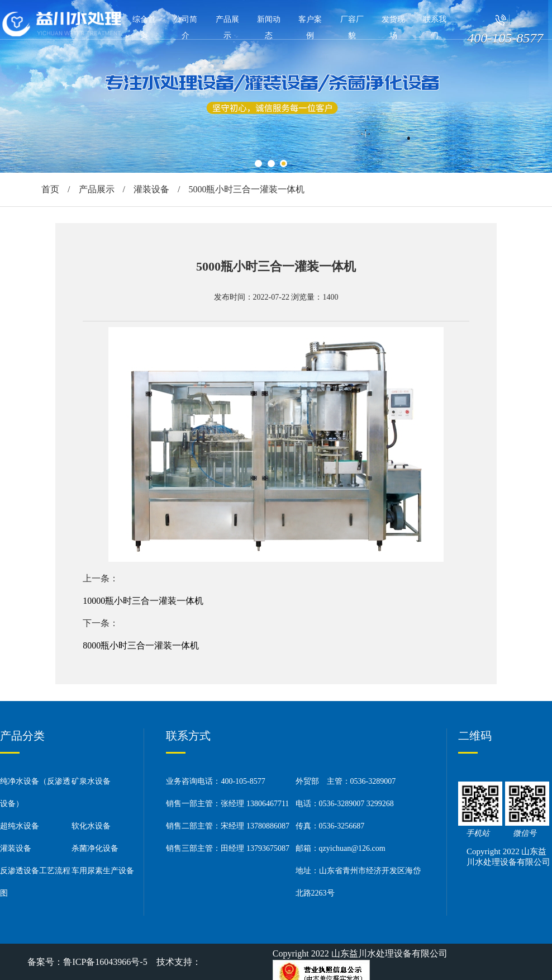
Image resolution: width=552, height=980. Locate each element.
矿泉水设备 (91, 781)
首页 (50, 189)
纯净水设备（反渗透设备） (35, 792)
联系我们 (435, 27)
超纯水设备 (20, 826)
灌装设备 (151, 189)
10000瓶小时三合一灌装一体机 (143, 601)
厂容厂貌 (352, 27)
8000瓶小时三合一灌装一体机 (141, 645)
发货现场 (393, 27)
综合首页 (144, 27)
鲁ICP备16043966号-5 (105, 962)
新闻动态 (269, 27)
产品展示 (227, 27)
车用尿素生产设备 (103, 871)
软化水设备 (91, 826)
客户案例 (310, 27)
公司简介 (185, 27)
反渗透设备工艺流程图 (35, 882)
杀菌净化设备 (95, 848)
